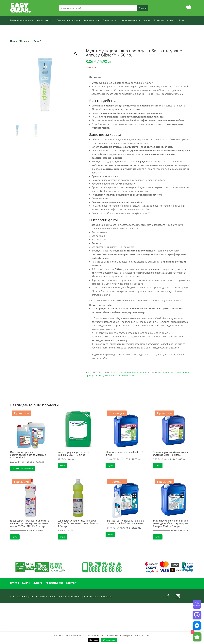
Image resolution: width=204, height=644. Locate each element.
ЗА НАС (26, 583)
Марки (147, 20)
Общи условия (109, 640)
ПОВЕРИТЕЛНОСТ (54, 583)
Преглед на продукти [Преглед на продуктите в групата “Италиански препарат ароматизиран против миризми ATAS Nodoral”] (23, 468)
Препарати (108, 20)
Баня (37, 41)
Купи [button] (62, 466)
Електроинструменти (67, 20)
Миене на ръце (140, 372)
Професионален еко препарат (120, 376)
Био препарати (166, 372)
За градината (90, 20)
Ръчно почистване (129, 20)
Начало (14, 41)
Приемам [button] (94, 640)
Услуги (170, 20)
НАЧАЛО (15, 583)
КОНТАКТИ (72, 583)
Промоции (159, 20)
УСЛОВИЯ (38, 583)
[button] (76, 54)
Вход (181, 20)
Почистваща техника (21, 20)
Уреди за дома (44, 20)
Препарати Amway (95, 376)
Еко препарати (124, 372)
